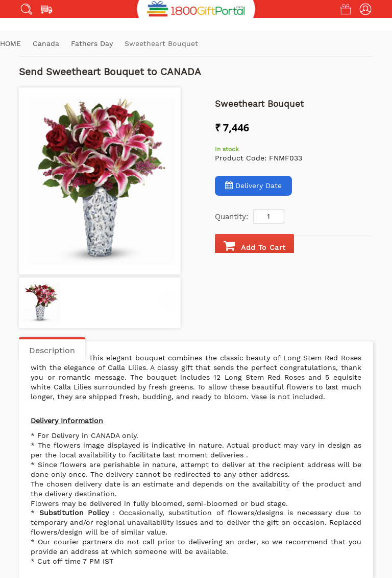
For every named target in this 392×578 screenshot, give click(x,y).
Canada (47, 43)
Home (10, 43)
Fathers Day (93, 43)
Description (52, 350)
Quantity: (231, 217)
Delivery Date (253, 185)
